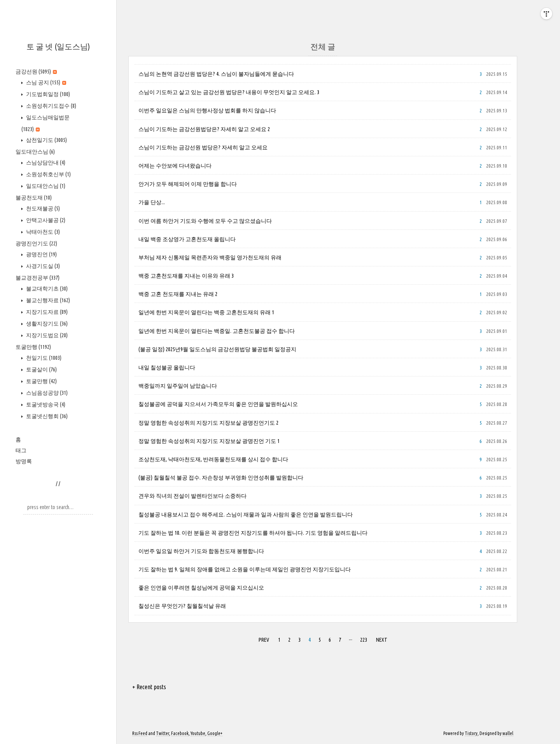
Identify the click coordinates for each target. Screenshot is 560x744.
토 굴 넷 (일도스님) (58, 46)
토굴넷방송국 (45, 404)
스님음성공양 (46, 393)
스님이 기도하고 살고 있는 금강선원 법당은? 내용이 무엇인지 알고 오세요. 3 (229, 92)
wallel (508, 733)
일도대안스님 (35, 152)
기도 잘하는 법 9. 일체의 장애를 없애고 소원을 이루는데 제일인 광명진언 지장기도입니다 (245, 569)
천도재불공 (42, 208)
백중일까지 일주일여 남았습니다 (178, 386)
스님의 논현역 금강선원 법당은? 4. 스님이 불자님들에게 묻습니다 (216, 74)
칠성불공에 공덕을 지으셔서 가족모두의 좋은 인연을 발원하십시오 (218, 404)
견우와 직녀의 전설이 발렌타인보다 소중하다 (192, 496)
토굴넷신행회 (46, 416)
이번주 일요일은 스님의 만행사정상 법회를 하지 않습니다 (207, 110)
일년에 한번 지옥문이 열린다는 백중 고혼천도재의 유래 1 (206, 312)
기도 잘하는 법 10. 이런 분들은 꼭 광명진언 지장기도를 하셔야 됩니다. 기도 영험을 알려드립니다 (253, 533)
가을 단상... (152, 202)
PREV (263, 639)
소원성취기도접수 (51, 106)
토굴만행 (33, 347)
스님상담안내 (45, 163)
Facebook (180, 733)
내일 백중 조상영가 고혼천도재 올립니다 (187, 239)
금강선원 (36, 72)
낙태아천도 (42, 232)
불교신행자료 (47, 300)
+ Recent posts (149, 687)
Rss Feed (140, 733)
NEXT (381, 639)
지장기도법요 (46, 335)
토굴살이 (41, 369)
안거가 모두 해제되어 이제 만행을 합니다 (188, 184)
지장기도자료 (46, 312)
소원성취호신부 (48, 174)
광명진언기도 (36, 243)
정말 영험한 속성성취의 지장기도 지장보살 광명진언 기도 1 (209, 441)
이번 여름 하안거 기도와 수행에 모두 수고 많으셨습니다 (205, 221)
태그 (21, 450)
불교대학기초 (46, 289)
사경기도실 (42, 266)
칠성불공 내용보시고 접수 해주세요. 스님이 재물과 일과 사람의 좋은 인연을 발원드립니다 (246, 515)
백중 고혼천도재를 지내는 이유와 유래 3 (186, 276)
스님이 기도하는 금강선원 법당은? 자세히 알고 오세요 (203, 147)
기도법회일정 (47, 94)
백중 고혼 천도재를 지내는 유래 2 (178, 294)
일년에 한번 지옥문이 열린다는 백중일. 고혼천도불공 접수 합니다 (217, 331)
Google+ (215, 733)
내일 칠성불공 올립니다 (167, 368)
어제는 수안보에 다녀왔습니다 (175, 166)
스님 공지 (45, 82)
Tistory (471, 733)
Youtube (198, 733)
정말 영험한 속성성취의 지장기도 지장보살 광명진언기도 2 (208, 423)
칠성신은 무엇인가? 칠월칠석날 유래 (182, 606)
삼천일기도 (46, 140)
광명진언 (41, 254)
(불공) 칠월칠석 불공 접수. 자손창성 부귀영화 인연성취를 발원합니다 (221, 478)
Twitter (163, 733)
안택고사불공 (45, 220)
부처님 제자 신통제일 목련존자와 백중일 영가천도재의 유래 (210, 257)
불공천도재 (34, 198)
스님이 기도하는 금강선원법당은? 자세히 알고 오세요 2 (204, 129)
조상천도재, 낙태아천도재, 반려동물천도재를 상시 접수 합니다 (213, 459)
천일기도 (43, 358)
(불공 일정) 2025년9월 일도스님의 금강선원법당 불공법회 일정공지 (217, 349)
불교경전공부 (38, 278)
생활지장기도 (46, 324)
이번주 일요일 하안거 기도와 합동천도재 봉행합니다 (201, 551)
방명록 (24, 461)
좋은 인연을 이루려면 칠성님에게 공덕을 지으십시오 (201, 588)
